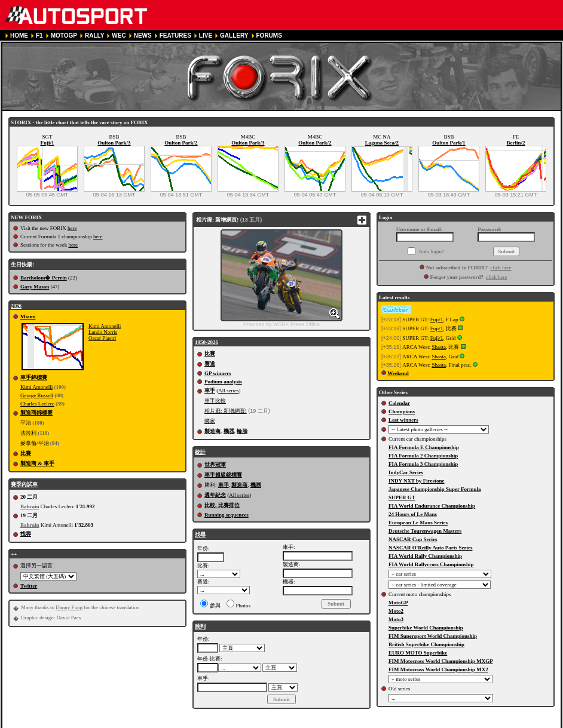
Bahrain (30, 506)
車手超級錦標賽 (223, 475)
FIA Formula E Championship (424, 447)
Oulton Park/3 (114, 143)
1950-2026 (206, 342)
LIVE (206, 36)
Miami (28, 317)
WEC (119, 36)
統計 (200, 452)
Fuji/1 (47, 143)
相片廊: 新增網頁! (226, 411)
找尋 (26, 534)
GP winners (218, 373)
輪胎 (242, 431)
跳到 (200, 626)
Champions (402, 411)
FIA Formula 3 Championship (423, 464)
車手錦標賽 (34, 377)
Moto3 (396, 619)
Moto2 (396, 611)
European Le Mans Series (418, 523)
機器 (229, 431)
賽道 (210, 364)
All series (228, 391)
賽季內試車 (24, 484)
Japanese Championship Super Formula (435, 489)
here (72, 228)
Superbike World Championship (426, 628)
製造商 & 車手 (37, 463)
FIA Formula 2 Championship (423, 456)
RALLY (94, 36)
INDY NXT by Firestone (417, 481)
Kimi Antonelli (105, 326)
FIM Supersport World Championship (433, 636)
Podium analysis (223, 382)
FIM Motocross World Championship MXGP (441, 661)
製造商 (212, 431)
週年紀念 (215, 495)
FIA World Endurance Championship (432, 506)
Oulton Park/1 (449, 143)
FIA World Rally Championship (425, 556)
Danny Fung (69, 607)
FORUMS (269, 36)
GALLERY (234, 36)
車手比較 (215, 401)
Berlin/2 (516, 143)
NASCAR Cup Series (413, 539)
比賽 (26, 453)
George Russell (37, 395)
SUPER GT (402, 497)
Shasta (439, 347)
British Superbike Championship (426, 644)
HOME (19, 36)
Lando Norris (103, 332)
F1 (39, 36)
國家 (210, 421)
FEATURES (175, 36)
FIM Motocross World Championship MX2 (438, 669)
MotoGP (398, 603)
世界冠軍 (215, 465)
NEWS (143, 36)
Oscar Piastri (102, 338)
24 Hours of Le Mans (413, 514)
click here (501, 268)
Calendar (399, 403)
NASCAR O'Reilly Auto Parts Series (431, 548)
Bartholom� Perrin (44, 278)
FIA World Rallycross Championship (431, 564)
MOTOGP (64, 36)
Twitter (29, 586)
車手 (210, 391)
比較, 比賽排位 (222, 505)
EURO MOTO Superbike (418, 653)
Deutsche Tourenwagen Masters (425, 531)
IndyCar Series (406, 472)
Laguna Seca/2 (382, 143)
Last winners (403, 420)
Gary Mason (35, 287)
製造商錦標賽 (36, 413)
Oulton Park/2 (181, 143)
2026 (16, 306)
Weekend (398, 373)
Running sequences (227, 515)
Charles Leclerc (37, 404)
